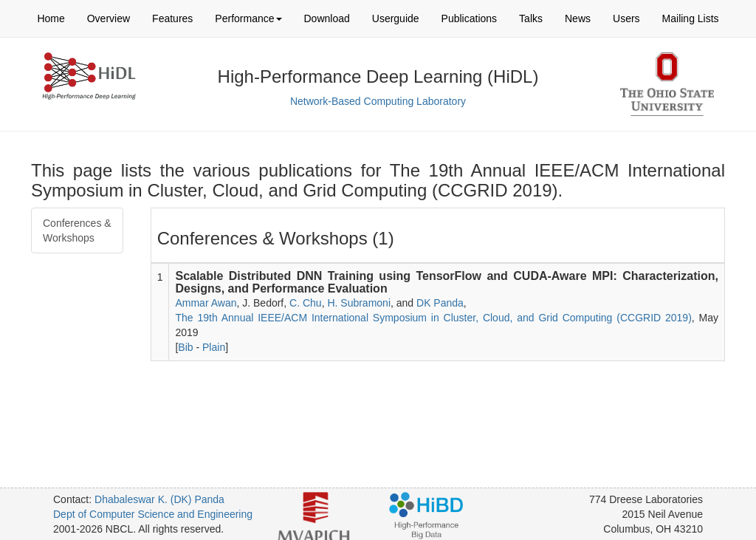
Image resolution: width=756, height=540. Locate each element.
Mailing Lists (691, 18)
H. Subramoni (359, 303)
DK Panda (440, 303)
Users (626, 18)
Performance (248, 18)
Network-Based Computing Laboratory (378, 101)
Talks (531, 18)
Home (51, 18)
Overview (109, 18)
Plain (214, 347)
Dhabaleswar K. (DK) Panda (159, 499)
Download (327, 18)
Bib (185, 347)
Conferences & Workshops (77, 230)
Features (172, 18)
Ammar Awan (206, 303)
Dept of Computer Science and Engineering (153, 514)
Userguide (396, 18)
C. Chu (306, 303)
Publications (470, 18)
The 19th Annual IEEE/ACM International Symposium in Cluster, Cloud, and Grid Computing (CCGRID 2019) (433, 318)
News (578, 18)
